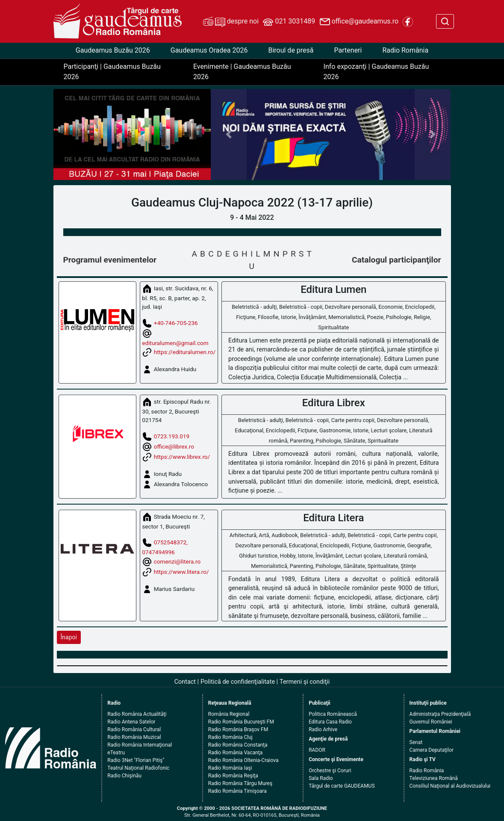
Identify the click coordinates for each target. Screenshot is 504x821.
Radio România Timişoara (237, 791)
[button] (229, 135)
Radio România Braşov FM (238, 729)
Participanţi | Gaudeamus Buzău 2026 (112, 72)
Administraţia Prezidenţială (440, 714)
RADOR (317, 750)
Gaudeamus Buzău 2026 (113, 50)
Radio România (405, 50)
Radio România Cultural (134, 729)
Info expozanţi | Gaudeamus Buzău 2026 (376, 72)
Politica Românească (333, 714)
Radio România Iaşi (230, 768)
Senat (416, 742)
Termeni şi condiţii (305, 682)
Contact (185, 682)
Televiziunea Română (434, 778)
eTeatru (116, 753)
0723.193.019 (172, 436)
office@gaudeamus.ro (359, 22)
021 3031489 (289, 22)
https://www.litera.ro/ (181, 571)
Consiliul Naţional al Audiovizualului (450, 786)
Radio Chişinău (124, 776)
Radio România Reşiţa (233, 776)
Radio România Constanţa (238, 745)
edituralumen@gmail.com (175, 343)
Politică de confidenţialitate (238, 682)
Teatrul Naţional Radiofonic (138, 768)
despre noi (231, 22)
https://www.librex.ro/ (182, 456)
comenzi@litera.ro (177, 561)
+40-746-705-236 (176, 322)
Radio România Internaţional (140, 745)
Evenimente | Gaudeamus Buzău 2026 (242, 72)
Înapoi (69, 637)
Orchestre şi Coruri (330, 771)
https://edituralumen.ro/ (185, 352)
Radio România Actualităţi (137, 714)
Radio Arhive (323, 729)
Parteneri (348, 50)
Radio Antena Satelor (131, 722)
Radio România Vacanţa (236, 753)
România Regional (229, 714)
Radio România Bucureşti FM (241, 722)
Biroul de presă (291, 50)
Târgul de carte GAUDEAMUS (342, 786)
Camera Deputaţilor (432, 750)
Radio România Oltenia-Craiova (243, 760)
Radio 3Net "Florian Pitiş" (136, 760)
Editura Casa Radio (330, 722)
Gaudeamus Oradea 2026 (209, 50)
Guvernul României (431, 722)
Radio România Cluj (230, 737)
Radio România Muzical (134, 737)
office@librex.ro (174, 446)
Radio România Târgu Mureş (240, 783)
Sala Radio (321, 778)
